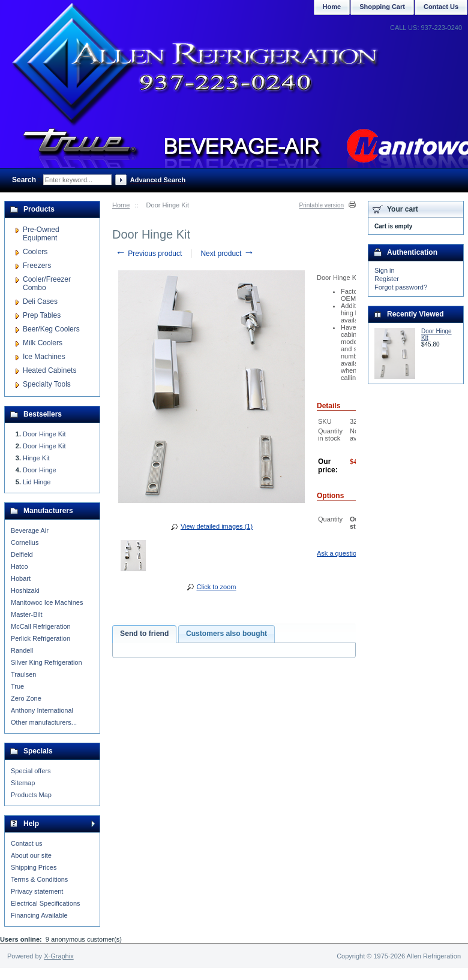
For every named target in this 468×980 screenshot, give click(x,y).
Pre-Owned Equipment (41, 234)
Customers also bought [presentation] (226, 634)
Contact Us (441, 7)
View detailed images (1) (217, 526)
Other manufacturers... (44, 722)
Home (121, 205)
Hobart (21, 578)
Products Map (31, 795)
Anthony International (42, 710)
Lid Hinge (37, 482)
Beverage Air (30, 530)
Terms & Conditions (39, 879)
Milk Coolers (43, 343)
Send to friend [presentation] (144, 634)
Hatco (19, 566)
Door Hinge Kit (44, 434)
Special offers (31, 771)
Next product (227, 254)
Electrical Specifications (46, 903)
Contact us (27, 843)
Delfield (22, 554)
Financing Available (39, 915)
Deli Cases (40, 301)
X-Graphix (59, 956)
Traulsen (23, 674)
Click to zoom (216, 587)
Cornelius (25, 542)
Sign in (385, 270)
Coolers (35, 252)
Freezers (37, 266)
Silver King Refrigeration (46, 662)
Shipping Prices (34, 867)
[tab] (144, 634)
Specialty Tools (47, 384)
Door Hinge (40, 470)
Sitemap (23, 783)
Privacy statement (37, 891)
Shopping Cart (382, 7)
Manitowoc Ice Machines (47, 602)
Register (387, 279)
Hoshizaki (25, 590)
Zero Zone (26, 698)
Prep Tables (42, 315)
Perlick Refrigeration (40, 638)
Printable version (322, 205)
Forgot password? (401, 287)
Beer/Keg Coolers (51, 329)
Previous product (148, 254)
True (17, 686)
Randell (22, 650)
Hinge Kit (36, 458)
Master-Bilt (27, 614)
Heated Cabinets (49, 370)
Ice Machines (44, 357)
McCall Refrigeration (41, 626)
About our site (31, 855)
